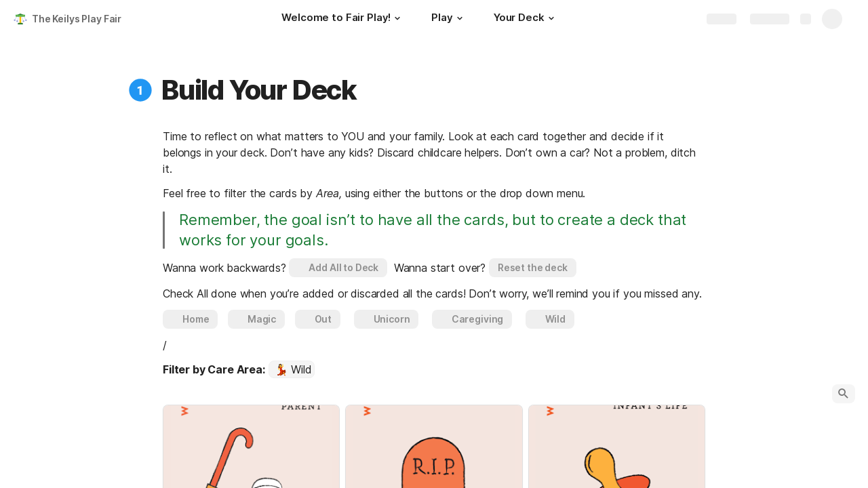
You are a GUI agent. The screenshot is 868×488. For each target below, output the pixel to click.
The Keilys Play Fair (77, 19)
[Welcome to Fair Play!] (343, 19)
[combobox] (292, 369)
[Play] (449, 19)
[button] (397, 18)
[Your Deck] (526, 19)
